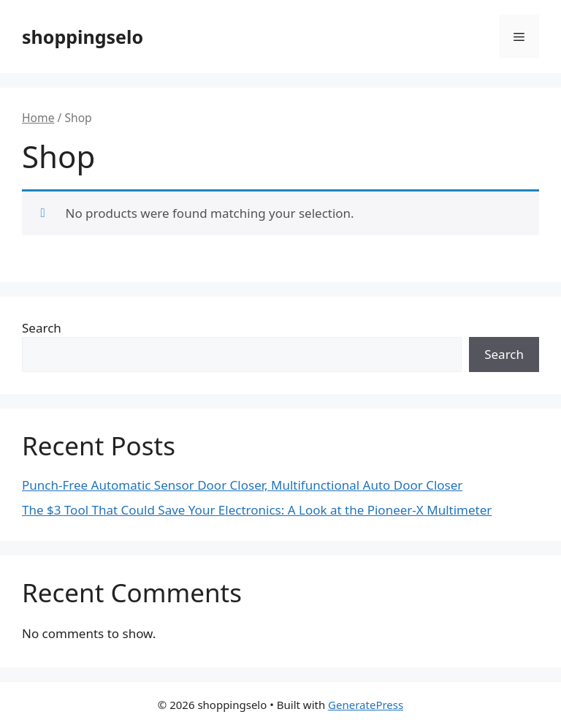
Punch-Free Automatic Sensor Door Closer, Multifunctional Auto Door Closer (242, 485)
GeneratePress (366, 705)
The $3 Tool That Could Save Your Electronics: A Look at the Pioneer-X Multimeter (257, 510)
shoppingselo (83, 37)
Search (42, 328)
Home (38, 118)
